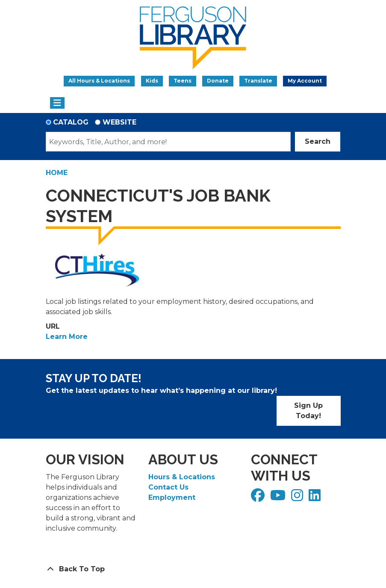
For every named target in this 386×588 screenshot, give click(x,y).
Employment (172, 497)
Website (119, 122)
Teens (183, 81)
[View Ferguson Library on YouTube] (279, 498)
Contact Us (168, 487)
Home (57, 173)
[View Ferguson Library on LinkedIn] (316, 498)
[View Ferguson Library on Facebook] (259, 498)
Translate (258, 81)
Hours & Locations (182, 477)
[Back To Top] (193, 569)
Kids (152, 81)
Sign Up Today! (308, 411)
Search (318, 141)
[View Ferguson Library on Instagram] (298, 498)
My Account (305, 81)
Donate (218, 81)
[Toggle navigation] (57, 103)
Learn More (67, 337)
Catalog (71, 122)
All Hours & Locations (99, 81)
